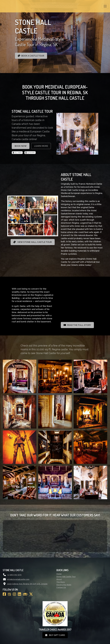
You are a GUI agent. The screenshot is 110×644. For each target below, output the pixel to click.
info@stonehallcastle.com (18, 547)
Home (59, 542)
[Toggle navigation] (105, 6)
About (59, 547)
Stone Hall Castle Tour (66, 544)
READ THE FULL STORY (77, 325)
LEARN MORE (41, 146)
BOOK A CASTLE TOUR (31, 56)
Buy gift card (55, 603)
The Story (61, 550)
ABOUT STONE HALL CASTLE (76, 177)
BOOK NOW (21, 146)
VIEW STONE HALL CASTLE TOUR (32, 242)
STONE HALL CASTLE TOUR (32, 111)
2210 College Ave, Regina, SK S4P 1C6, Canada (27, 552)
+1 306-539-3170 (14, 543)
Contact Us (61, 555)
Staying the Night (64, 553)
